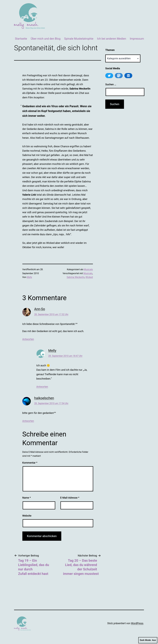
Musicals (88, 269)
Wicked (89, 277)
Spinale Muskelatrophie (79, 39)
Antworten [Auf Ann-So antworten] (28, 339)
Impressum (137, 39)
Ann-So (40, 309)
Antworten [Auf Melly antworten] (42, 387)
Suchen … (111, 84)
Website (27, 516)
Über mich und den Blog (46, 39)
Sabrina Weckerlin (76, 277)
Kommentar (30, 463)
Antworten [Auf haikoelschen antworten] (28, 421)
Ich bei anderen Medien (112, 39)
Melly (29, 277)
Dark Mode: (148, 640)
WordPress (137, 623)
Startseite (21, 39)
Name (27, 498)
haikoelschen (44, 398)
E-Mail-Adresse (70, 498)
